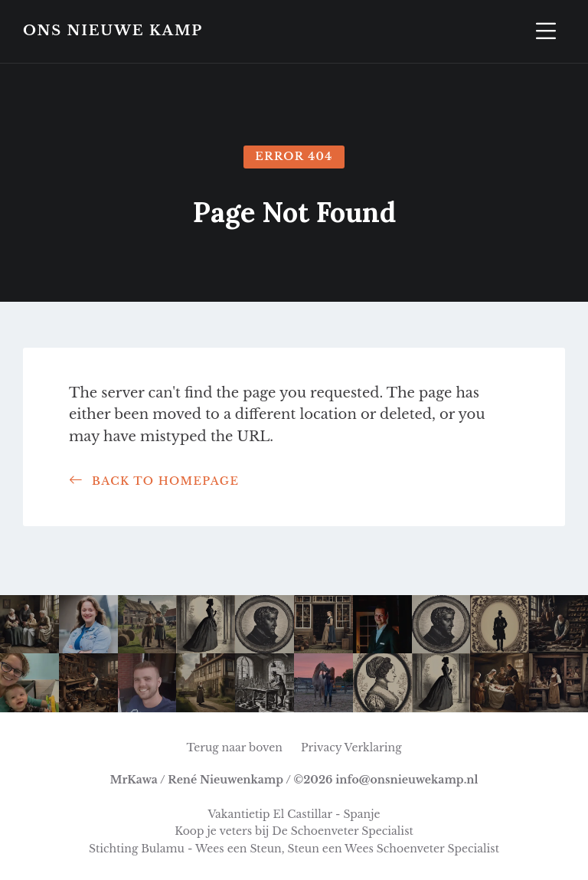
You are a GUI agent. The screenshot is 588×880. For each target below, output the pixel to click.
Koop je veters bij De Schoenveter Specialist (294, 831)
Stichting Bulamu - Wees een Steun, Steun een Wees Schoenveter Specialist (294, 849)
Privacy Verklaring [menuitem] (351, 748)
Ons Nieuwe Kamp (113, 31)
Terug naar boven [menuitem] (234, 748)
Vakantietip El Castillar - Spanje (294, 814)
